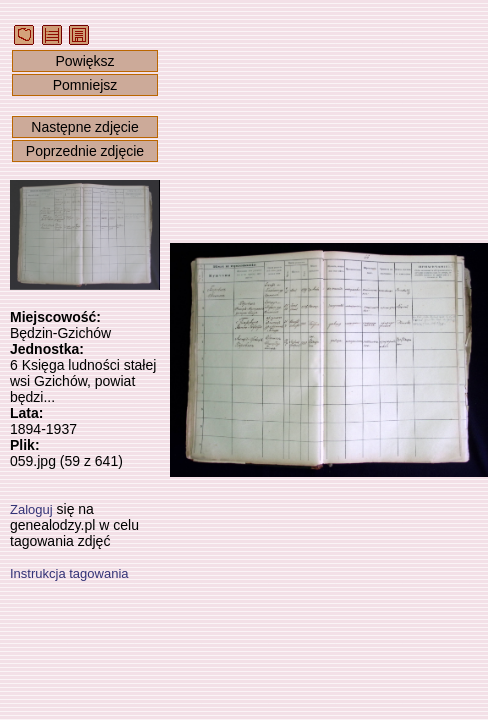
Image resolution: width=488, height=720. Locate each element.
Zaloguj (31, 509)
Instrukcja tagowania (69, 573)
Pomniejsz (85, 85)
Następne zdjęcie (84, 127)
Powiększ (84, 61)
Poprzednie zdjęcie (85, 151)
